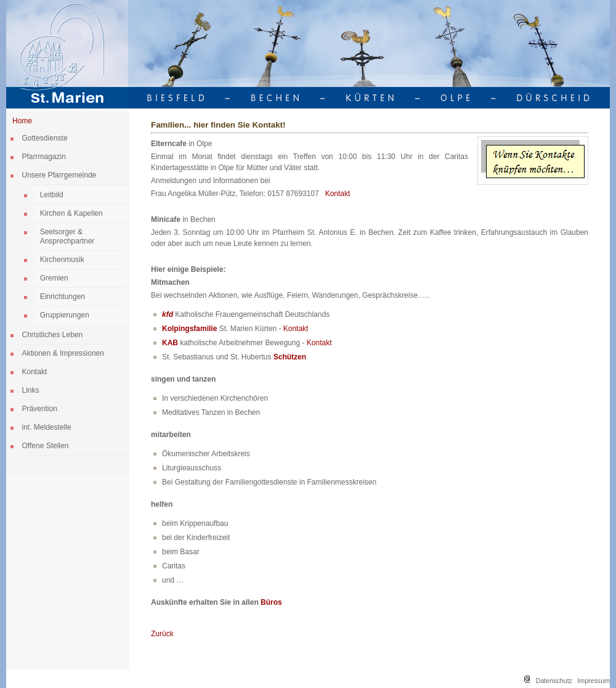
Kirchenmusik (62, 260)
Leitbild (52, 195)
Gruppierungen (65, 315)
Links (31, 390)
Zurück (162, 634)
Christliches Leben (53, 335)
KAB (170, 343)
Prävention (40, 409)
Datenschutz (554, 681)
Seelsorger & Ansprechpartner (67, 236)
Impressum (594, 681)
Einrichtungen (63, 297)
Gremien (54, 278)
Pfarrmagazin (44, 157)
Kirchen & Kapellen (71, 213)
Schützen (290, 357)
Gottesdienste (45, 138)
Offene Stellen (46, 446)
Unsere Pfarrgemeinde (59, 175)
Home (22, 121)
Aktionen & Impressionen (63, 353)
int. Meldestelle (47, 427)
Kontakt (35, 372)
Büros (271, 602)
